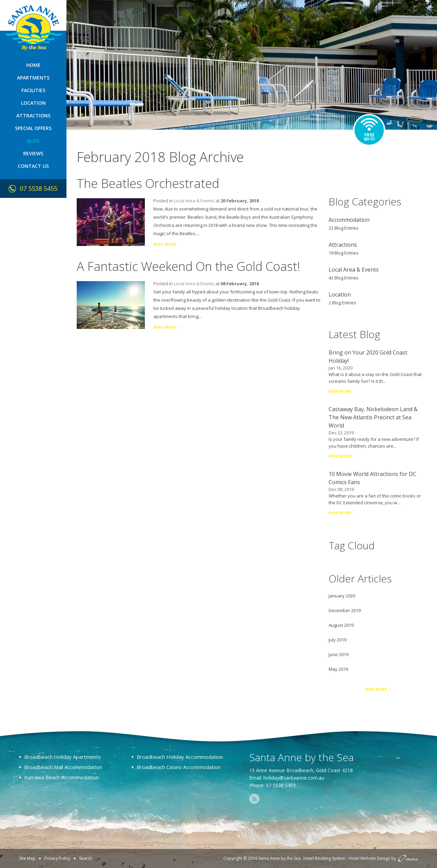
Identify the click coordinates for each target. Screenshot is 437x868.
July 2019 (337, 640)
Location (33, 103)
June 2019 (338, 654)
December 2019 (345, 610)
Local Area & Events (194, 201)
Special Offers (33, 128)
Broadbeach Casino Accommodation (179, 767)
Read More (165, 244)
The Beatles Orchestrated (148, 183)
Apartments (33, 78)
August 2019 (341, 625)
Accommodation (349, 220)
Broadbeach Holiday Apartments (63, 757)
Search (86, 858)
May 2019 (338, 669)
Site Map (27, 858)
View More (376, 689)
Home (33, 65)
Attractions (33, 115)
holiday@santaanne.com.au (294, 778)
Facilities (33, 90)
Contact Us (33, 166)
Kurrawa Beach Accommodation (61, 777)
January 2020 (342, 596)
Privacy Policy (57, 858)
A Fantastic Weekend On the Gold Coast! (189, 266)
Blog (33, 141)
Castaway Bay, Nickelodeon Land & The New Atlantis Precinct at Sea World (373, 417)
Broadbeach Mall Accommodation (63, 767)
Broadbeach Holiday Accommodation (180, 757)
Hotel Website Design (370, 858)
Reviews (33, 153)
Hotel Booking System (325, 858)
